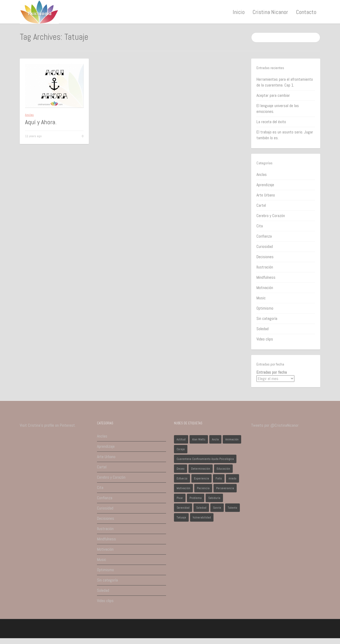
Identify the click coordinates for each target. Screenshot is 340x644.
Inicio (239, 12)
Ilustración (265, 267)
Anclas (29, 115)
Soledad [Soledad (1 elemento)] (201, 508)
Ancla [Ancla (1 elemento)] (215, 439)
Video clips (265, 339)
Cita (260, 226)
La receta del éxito (271, 122)
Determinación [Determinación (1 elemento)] (201, 469)
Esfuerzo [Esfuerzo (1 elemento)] (182, 478)
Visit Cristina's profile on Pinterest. (48, 425)
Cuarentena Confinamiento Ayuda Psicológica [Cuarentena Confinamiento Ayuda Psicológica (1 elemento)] (205, 459)
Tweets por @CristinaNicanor (275, 425)
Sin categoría (267, 318)
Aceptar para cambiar (273, 95)
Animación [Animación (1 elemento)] (232, 439)
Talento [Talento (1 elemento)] (232, 508)
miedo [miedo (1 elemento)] (232, 478)
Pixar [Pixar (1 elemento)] (180, 498)
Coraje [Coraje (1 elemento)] (181, 449)
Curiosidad (265, 246)
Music (261, 298)
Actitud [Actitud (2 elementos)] (181, 439)
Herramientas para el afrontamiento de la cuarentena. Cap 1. (285, 82)
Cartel (261, 205)
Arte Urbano (266, 195)
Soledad (263, 329)
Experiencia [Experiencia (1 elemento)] (201, 478)
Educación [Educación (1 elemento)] (223, 469)
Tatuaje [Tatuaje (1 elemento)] (181, 517)
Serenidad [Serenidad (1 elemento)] (183, 508)
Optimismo (265, 308)
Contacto (306, 12)
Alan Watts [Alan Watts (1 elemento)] (199, 439)
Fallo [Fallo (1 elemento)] (219, 478)
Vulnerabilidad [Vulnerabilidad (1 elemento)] (202, 517)
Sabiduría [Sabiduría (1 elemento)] (214, 498)
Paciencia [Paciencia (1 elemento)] (203, 488)
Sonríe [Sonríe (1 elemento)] (217, 508)
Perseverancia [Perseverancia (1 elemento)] (225, 488)
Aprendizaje (265, 185)
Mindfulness (266, 277)
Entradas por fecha (272, 372)
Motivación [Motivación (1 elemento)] (183, 488)
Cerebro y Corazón (271, 216)
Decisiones (265, 257)
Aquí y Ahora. (41, 122)
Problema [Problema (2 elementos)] (196, 498)
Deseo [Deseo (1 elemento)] (181, 469)
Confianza (264, 236)
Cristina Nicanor (270, 12)
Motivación (265, 288)
